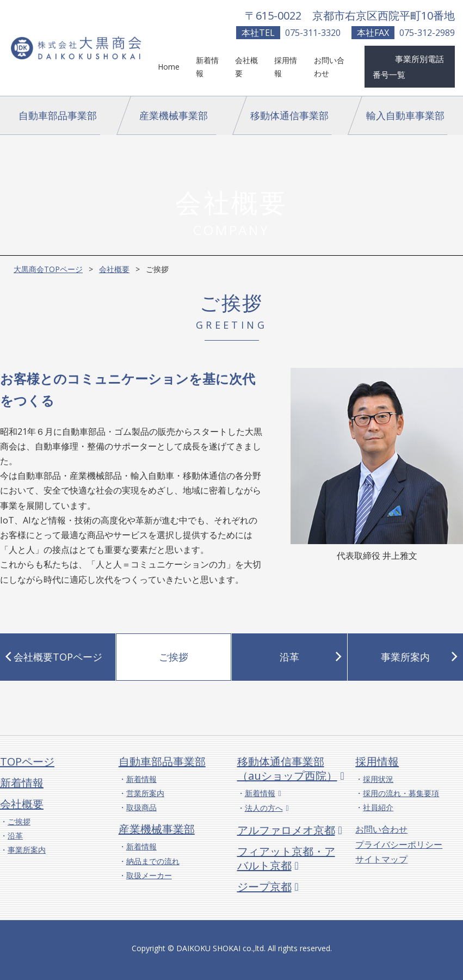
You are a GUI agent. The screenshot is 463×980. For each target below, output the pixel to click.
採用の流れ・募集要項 (401, 793)
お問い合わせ (381, 829)
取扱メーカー (149, 875)
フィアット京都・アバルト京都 (286, 858)
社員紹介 (378, 807)
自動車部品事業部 (58, 115)
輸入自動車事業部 (405, 115)
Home (169, 67)
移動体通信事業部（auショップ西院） (287, 769)
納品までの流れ (153, 861)
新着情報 (22, 783)
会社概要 (114, 269)
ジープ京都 (264, 887)
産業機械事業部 (174, 115)
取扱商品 (141, 807)
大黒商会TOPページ (48, 269)
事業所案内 (27, 850)
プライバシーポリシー (399, 845)
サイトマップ (381, 859)
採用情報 (377, 762)
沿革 (15, 836)
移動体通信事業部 (289, 115)
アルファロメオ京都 (286, 830)
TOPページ (27, 762)
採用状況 (378, 779)
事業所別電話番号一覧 (408, 67)
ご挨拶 (19, 821)
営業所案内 (145, 793)
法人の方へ (264, 808)
